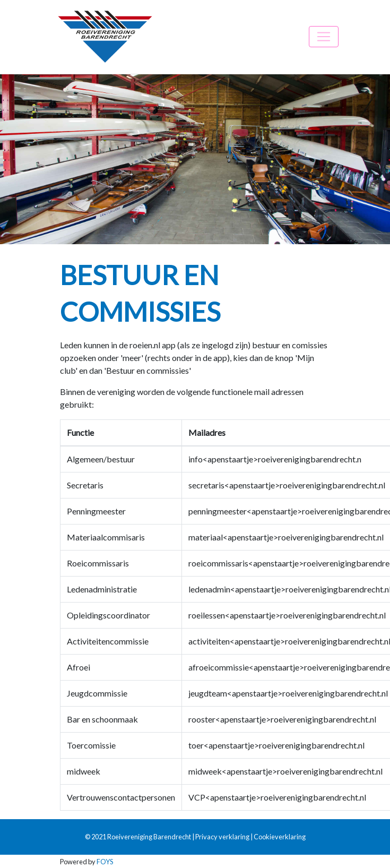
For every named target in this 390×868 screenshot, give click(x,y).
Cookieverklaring (280, 837)
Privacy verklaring (222, 837)
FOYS (105, 862)
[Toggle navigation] (324, 37)
